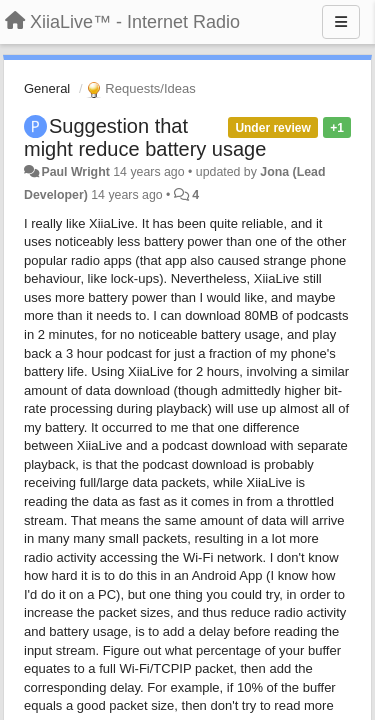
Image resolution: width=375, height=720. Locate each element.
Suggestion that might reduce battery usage (145, 137)
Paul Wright (75, 172)
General (47, 88)
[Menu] (341, 22)
